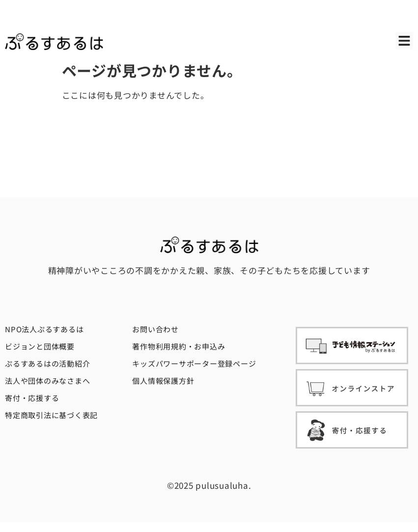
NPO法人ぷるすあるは (44, 329)
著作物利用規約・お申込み (179, 346)
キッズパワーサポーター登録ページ (194, 363)
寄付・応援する (32, 398)
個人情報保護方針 (163, 381)
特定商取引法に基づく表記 (51, 415)
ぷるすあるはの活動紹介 (47, 363)
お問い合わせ (155, 329)
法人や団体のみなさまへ (47, 381)
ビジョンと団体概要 (40, 346)
